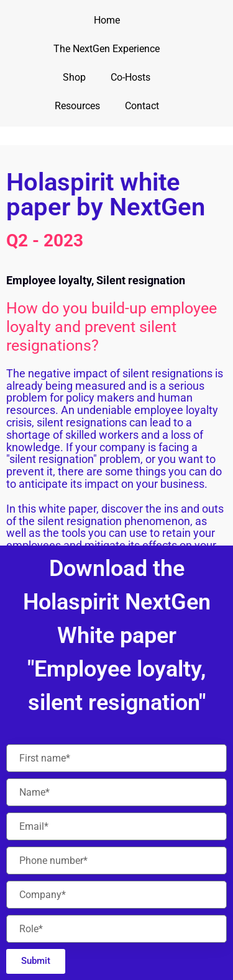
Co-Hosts (130, 77)
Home (107, 20)
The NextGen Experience (107, 49)
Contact (142, 106)
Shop (74, 77)
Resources (77, 106)
